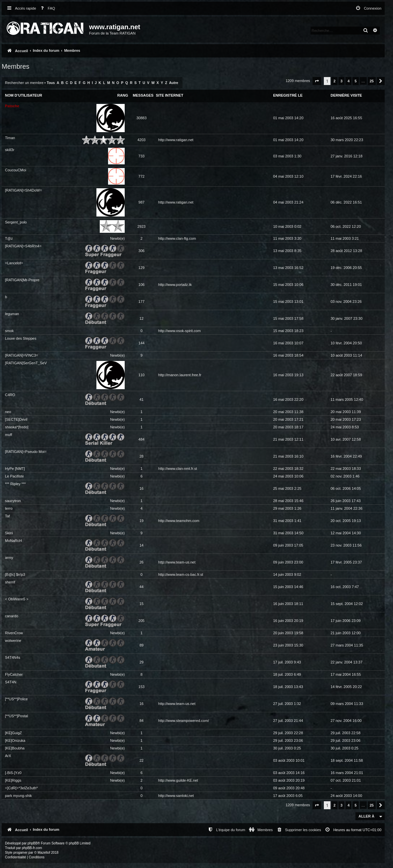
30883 (141, 118)
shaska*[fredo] (17, 427)
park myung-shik (18, 796)
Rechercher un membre (24, 83)
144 (141, 343)
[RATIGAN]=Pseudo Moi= (26, 452)
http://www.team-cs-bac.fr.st (181, 574)
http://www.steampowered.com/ (184, 721)
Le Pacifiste (14, 476)
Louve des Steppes (21, 338)
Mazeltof (44, 853)
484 (141, 439)
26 (141, 562)
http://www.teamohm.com (179, 521)
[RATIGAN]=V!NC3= (21, 355)
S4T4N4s (13, 657)
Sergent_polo (16, 222)
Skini (9, 533)
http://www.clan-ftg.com (177, 238)
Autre (174, 83)
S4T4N (11, 682)
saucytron (13, 501)
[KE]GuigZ (13, 733)
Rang (123, 95)
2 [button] (334, 81)
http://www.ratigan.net (176, 140)
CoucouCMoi (16, 170)
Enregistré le (288, 95)
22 (141, 760)
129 (141, 268)
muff (8, 435)
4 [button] (348, 81)
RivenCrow (14, 633)
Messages (143, 95)
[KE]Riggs (13, 780)
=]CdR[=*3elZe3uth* (21, 788)
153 (141, 687)
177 (141, 302)
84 (141, 721)
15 (141, 604)
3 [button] (341, 81)
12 (141, 318)
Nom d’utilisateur (24, 95)
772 (141, 176)
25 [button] (372, 81)
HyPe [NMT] (15, 469)
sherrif (10, 582)
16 (141, 488)
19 (141, 521)
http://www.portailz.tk (175, 285)
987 (141, 202)
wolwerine (13, 641)
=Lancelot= (14, 263)
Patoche (12, 106)
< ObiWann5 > (17, 599)
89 (141, 645)
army (9, 558)
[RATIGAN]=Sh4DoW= (23, 190)
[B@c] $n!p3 (15, 574)
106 (141, 285)
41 (141, 399)
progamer (20, 853)
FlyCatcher (14, 674)
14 (141, 545)
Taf (7, 516)
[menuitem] (47, 8)
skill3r (10, 150)
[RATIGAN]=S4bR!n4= (23, 246)
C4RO (10, 395)
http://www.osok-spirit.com (180, 331)
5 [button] (355, 81)
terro (9, 508)
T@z (9, 238)
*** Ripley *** (15, 484)
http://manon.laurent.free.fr (180, 375)
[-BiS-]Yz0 (13, 773)
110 (141, 375)
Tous (51, 83)
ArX (8, 756)
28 (141, 456)
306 (141, 251)
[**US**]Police (16, 699)
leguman (12, 314)
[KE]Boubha (15, 748)
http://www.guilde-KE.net (178, 780)
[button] (317, 81)
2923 (141, 226)
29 (141, 662)
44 (141, 587)
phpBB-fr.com (32, 848)
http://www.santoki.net (176, 796)
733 (141, 156)
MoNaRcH (13, 541)
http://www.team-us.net (177, 562)
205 (141, 621)
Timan (10, 138)
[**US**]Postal (16, 716)
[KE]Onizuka (15, 740)
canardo (12, 616)
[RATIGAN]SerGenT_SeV (26, 363)
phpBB (33, 843)
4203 (141, 140)
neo (8, 412)
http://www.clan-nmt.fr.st (178, 469)
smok (9, 331)
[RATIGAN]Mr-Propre (22, 280)
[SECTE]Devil (16, 419)
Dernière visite (346, 95)
